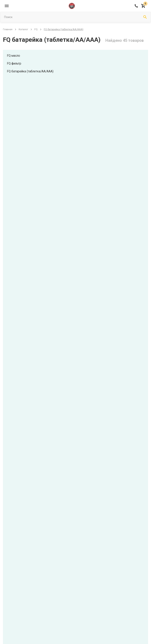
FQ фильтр (15, 63)
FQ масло (14, 56)
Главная (8, 29)
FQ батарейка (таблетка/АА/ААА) (31, 71)
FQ (36, 29)
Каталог (23, 29)
